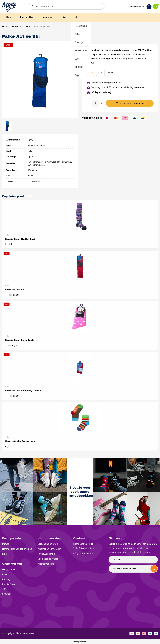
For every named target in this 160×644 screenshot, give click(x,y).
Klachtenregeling (46, 564)
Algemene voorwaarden (49, 549)
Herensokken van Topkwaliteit (17, 549)
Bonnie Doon (8, 584)
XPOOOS (7, 594)
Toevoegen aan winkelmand (132, 103)
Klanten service (134, 7)
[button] (32, 6)
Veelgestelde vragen (48, 559)
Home (9, 17)
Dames (6, 544)
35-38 (110, 73)
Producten (17, 26)
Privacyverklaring (46, 554)
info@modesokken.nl (84, 554)
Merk (77, 17)
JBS (4, 589)
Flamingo (7, 579)
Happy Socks (9, 570)
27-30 (100, 73)
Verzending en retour (48, 544)
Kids (65, 17)
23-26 (91, 73)
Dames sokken (27, 17)
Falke (5, 574)
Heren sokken (48, 17)
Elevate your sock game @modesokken (81, 492)
